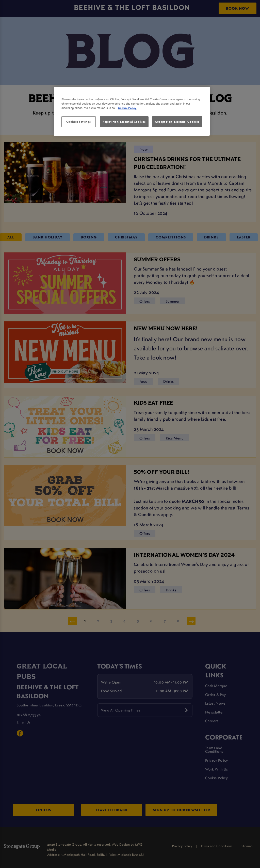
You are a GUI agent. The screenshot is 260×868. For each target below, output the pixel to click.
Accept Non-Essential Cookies (177, 122)
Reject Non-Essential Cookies (124, 122)
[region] (132, 111)
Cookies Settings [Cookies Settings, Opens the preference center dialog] (79, 122)
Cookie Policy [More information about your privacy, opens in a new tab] (127, 108)
